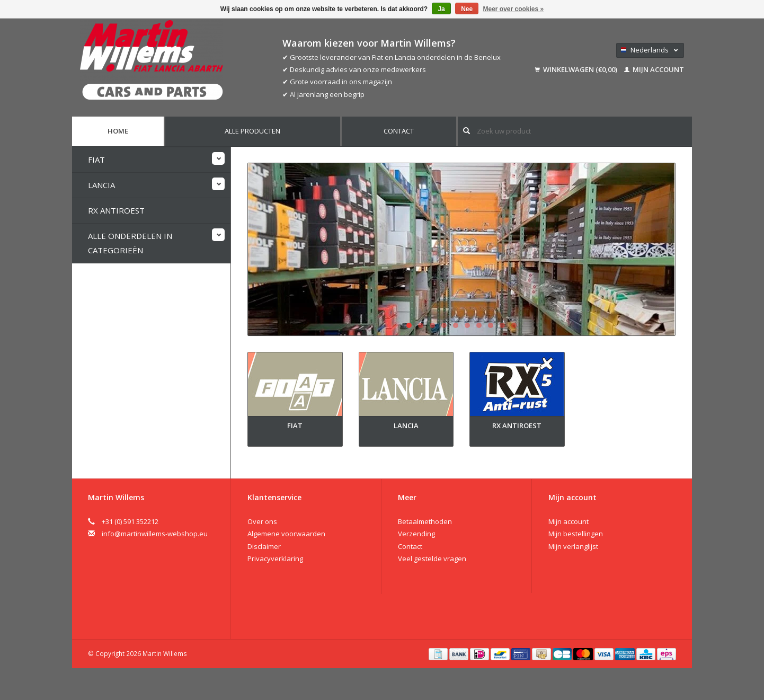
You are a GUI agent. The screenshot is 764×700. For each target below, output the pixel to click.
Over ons (262, 521)
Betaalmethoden (425, 521)
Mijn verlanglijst (573, 546)
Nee (467, 9)
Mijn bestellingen (576, 534)
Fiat (96, 160)
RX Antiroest (116, 210)
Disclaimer (264, 546)
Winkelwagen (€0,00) (577, 69)
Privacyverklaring (275, 559)
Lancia (101, 185)
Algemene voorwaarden (286, 534)
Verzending (416, 534)
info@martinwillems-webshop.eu (155, 534)
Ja (441, 9)
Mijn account (654, 69)
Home (118, 131)
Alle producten (252, 131)
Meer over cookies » (514, 9)
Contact (399, 131)
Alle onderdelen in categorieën (130, 243)
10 (514, 325)
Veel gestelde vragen (432, 559)
